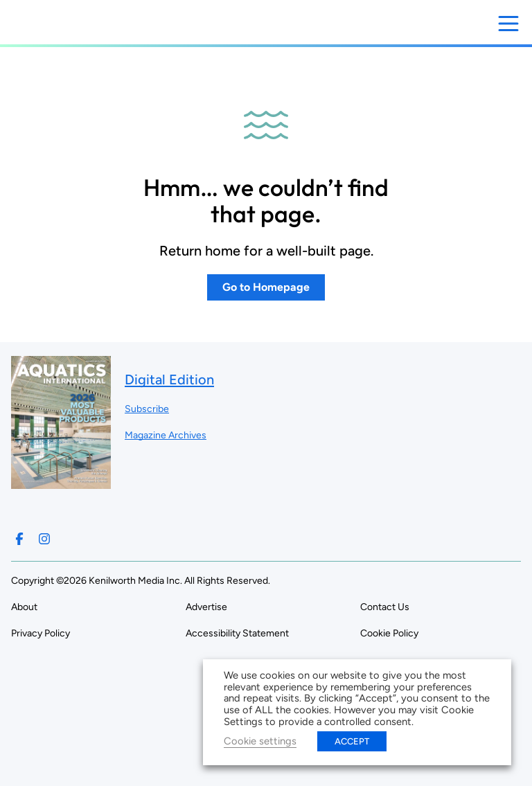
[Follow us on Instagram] (44, 539)
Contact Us (385, 607)
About (24, 607)
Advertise (206, 607)
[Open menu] (508, 24)
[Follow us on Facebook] (19, 539)
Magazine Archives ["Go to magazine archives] (166, 435)
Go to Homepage (266, 287)
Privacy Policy (41, 633)
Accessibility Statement (237, 633)
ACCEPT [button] (352, 741)
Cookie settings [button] (260, 741)
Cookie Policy (389, 633)
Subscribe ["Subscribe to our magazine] (147, 409)
